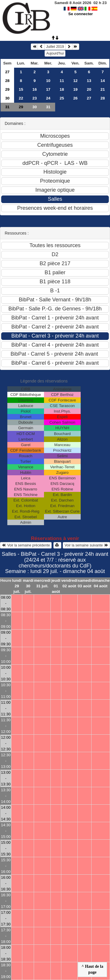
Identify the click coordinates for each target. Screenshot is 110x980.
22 (21, 98)
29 (7, 89)
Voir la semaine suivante (86, 545)
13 (89, 81)
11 (62, 81)
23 (34, 98)
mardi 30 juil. (28, 586)
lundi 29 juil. (17, 586)
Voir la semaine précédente (26, 545)
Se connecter (81, 14)
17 (48, 89)
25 (62, 98)
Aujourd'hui (55, 53)
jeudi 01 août (56, 586)
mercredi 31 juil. (42, 583)
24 (48, 98)
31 (7, 107)
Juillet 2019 (55, 47)
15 (21, 89)
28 (7, 81)
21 (103, 89)
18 (62, 89)
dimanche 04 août (101, 583)
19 (76, 89)
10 (48, 81)
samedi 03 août (85, 583)
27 (7, 72)
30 (7, 98)
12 (76, 81)
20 (89, 89)
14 (103, 81)
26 (76, 98)
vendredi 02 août (70, 583)
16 (34, 89)
